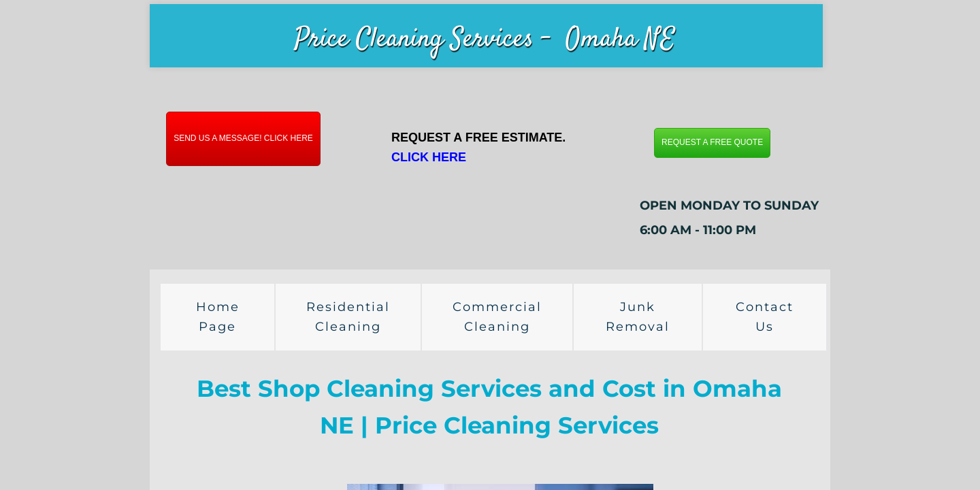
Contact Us (765, 317)
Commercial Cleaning (497, 317)
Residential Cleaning (348, 317)
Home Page (218, 317)
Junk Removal (638, 317)
